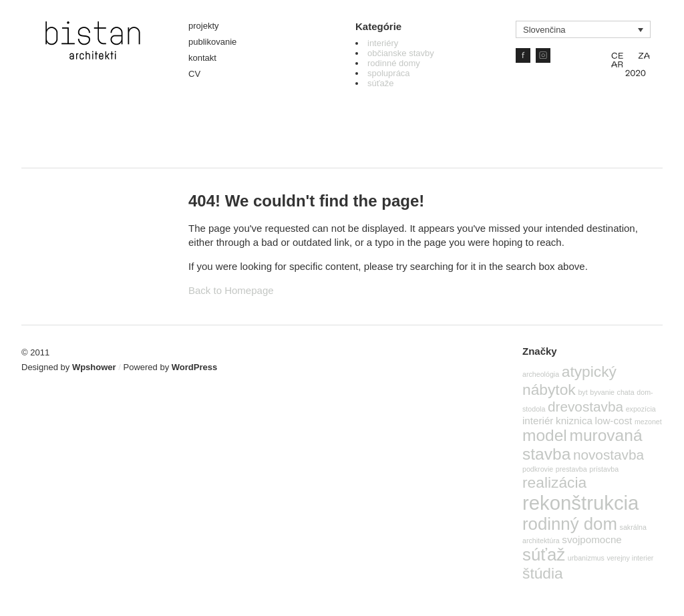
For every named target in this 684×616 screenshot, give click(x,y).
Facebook (523, 55)
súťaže (381, 83)
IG (543, 55)
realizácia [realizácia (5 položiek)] (554, 482)
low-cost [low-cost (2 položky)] (614, 421)
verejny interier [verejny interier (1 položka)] (631, 558)
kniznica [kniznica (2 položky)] (574, 421)
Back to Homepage (231, 290)
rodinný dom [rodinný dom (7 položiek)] (570, 524)
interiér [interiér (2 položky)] (538, 421)
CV (194, 74)
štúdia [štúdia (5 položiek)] (543, 573)
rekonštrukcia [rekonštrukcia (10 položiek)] (580, 503)
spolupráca (389, 73)
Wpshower (94, 367)
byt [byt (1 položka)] (582, 392)
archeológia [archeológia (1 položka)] (541, 374)
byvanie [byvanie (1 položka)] (602, 392)
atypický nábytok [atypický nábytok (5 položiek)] (569, 380)
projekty (204, 26)
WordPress (194, 367)
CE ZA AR (631, 63)
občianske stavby (401, 53)
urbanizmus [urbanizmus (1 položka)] (586, 558)
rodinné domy (394, 63)
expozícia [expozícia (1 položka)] (641, 409)
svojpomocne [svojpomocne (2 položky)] (592, 540)
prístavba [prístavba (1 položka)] (604, 469)
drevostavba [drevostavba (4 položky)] (585, 407)
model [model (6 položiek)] (545, 435)
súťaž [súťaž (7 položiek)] (544, 555)
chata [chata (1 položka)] (626, 392)
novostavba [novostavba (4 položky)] (609, 455)
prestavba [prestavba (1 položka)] (571, 469)
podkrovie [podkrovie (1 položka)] (538, 469)
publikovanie (212, 42)
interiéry (383, 43)
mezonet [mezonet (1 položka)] (648, 422)
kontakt (202, 58)
